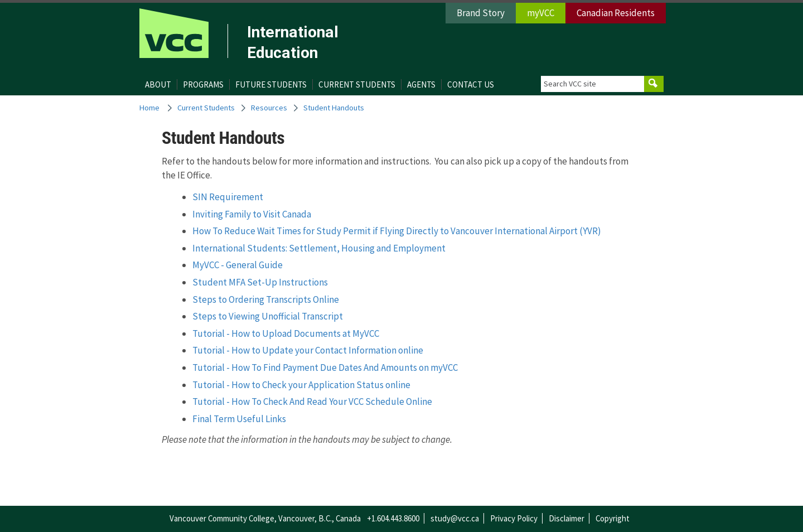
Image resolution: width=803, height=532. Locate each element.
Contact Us (471, 84)
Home (149, 108)
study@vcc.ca (455, 518)
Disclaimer (567, 518)
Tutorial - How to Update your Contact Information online (308, 350)
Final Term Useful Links (239, 419)
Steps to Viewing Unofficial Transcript (268, 316)
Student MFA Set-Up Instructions (260, 282)
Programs (203, 84)
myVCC (541, 13)
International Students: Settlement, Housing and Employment (319, 248)
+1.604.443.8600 (393, 518)
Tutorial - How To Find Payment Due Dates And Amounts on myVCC (325, 367)
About (158, 84)
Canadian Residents (616, 13)
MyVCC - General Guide (238, 265)
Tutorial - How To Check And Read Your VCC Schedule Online (312, 402)
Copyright (613, 518)
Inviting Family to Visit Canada (252, 214)
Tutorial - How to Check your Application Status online (301, 385)
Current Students (357, 84)
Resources (269, 108)
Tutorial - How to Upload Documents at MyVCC (286, 333)
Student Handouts (334, 108)
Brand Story (481, 13)
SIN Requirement (228, 197)
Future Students (271, 84)
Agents (421, 84)
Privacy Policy (514, 518)
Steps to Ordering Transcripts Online (266, 299)
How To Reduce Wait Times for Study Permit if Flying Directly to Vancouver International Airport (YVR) (397, 231)
